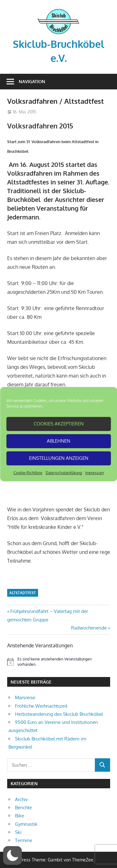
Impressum (94, 472)
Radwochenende (89, 628)
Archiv (22, 799)
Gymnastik (26, 824)
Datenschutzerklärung (64, 472)
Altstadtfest (23, 593)
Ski (18, 832)
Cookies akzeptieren (59, 424)
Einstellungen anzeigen (59, 458)
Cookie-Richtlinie (28, 472)
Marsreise (25, 697)
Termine (24, 840)
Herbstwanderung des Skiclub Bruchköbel (59, 714)
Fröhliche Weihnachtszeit (41, 706)
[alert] (59, 662)
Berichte (23, 808)
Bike (19, 816)
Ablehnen (58, 441)
